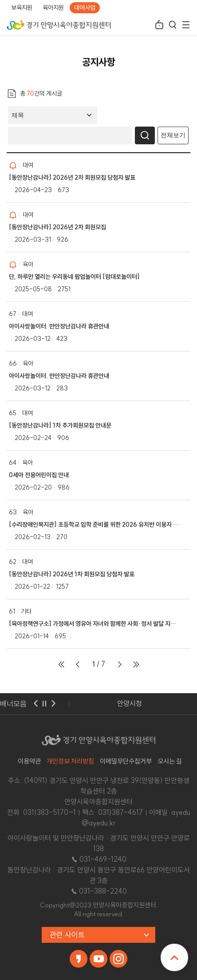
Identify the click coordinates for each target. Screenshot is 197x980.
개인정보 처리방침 (70, 761)
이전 (35, 704)
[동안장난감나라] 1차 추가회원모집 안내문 (60, 425)
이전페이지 (78, 664)
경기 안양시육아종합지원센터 (59, 24)
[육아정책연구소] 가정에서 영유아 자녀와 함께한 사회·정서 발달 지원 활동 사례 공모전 (94, 624)
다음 (53, 704)
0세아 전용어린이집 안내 (39, 475)
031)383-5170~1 (49, 812)
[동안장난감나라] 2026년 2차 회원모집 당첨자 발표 (72, 177)
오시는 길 (170, 761)
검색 (173, 26)
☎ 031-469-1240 (98, 859)
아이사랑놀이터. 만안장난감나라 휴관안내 (59, 326)
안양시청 (130, 703)
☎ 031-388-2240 (98, 891)
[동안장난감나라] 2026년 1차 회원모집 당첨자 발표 (72, 574)
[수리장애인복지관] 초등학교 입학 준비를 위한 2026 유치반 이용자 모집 (94, 525)
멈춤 (44, 704)
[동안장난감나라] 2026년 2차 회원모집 (57, 227)
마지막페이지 (136, 664)
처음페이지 (61, 664)
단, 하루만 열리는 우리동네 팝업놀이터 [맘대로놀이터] (74, 277)
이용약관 (29, 761)
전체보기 (173, 135)
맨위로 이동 (174, 957)
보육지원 (22, 8)
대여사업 (85, 8)
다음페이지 (120, 664)
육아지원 (53, 8)
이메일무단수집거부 (126, 761)
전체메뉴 (186, 26)
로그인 (159, 26)
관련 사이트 (67, 935)
